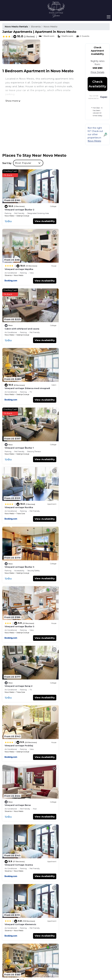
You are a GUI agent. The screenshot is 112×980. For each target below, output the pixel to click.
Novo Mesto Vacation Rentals (16, 891)
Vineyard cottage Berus (18, 493)
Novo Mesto (50, 27)
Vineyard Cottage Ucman (74, 778)
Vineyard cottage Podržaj (74, 436)
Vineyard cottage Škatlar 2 (19, 207)
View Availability (41, 219)
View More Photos (16, 60)
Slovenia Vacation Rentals (16, 899)
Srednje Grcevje (23, 213)
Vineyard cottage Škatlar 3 (19, 378)
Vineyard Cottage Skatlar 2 (75, 550)
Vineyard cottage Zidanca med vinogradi (82, 264)
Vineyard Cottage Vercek (19, 835)
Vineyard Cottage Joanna (74, 493)
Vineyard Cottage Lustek (19, 778)
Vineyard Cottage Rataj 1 (74, 664)
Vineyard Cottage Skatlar (19, 721)
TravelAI (69, 963)
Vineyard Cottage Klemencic (20, 550)
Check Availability (97, 84)
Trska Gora (76, 327)
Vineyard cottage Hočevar (74, 721)
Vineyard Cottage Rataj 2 (74, 607)
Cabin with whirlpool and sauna (22, 264)
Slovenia (36, 27)
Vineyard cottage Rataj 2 (19, 436)
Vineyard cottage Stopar (18, 607)
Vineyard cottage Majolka (74, 207)
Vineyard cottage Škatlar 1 (19, 321)
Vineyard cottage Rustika (74, 321)
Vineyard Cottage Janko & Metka (23, 664)
